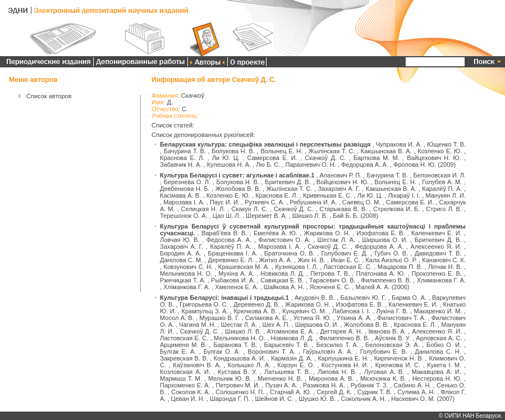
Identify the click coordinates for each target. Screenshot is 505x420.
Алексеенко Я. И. (436, 246)
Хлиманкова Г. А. (441, 280)
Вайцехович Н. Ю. (434, 158)
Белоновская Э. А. (392, 345)
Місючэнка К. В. (383, 378)
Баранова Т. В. (236, 345)
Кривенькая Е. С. (327, 195)
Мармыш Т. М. (181, 378)
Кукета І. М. (444, 365)
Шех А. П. (276, 325)
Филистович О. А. (285, 240)
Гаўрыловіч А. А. (328, 351)
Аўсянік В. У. (392, 338)
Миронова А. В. (331, 378)
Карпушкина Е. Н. (343, 358)
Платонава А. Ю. (380, 273)
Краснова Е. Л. (182, 158)
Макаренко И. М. (438, 311)
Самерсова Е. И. (272, 158)
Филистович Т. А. (401, 318)
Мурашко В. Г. (219, 318)
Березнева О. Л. (187, 182)
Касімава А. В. (180, 195)
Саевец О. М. (362, 202)
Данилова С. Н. (438, 351)
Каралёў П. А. (442, 189)
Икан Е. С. (345, 260)
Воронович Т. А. (272, 351)
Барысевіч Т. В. (286, 345)
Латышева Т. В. (287, 372)
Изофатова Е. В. (381, 233)
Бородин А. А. (181, 253)
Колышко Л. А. (249, 365)
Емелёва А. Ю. (276, 233)
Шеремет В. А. (267, 216)
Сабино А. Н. (413, 385)
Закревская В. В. (184, 358)
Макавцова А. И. (437, 372)
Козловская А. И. (185, 372)
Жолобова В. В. (238, 189)
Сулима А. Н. (416, 392)
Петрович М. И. (237, 385)
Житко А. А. (275, 260)
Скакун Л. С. (249, 209)
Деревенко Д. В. (256, 304)
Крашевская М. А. (244, 267)
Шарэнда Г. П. (230, 399)
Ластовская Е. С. (347, 267)
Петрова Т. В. (330, 273)
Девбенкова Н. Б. (185, 189)
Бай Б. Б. (346, 216)
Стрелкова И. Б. (396, 209)
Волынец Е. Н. (281, 151)
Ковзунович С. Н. (188, 267)
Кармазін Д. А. (292, 358)
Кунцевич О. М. (304, 311)
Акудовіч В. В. (315, 298)
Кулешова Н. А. (229, 165)
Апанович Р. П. (341, 175)
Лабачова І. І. (351, 311)
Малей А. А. (373, 287)
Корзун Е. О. (296, 365)
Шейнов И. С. (274, 399)
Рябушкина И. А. (313, 202)
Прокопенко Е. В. (437, 273)
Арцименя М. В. (183, 345)
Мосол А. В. (177, 318)
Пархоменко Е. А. (185, 385)
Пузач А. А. (282, 385)
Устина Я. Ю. (312, 318)
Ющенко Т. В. (446, 144)
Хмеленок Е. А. (237, 287)
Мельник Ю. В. (230, 378)
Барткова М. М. (377, 158)
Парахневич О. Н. (310, 165)
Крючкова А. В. (255, 311)
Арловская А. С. (439, 338)
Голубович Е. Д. (344, 253)
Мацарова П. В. (400, 267)
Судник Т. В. (375, 392)
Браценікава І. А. (233, 253)
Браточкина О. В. (290, 253)
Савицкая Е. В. (282, 280)
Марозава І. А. (184, 202)
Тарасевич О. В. (332, 280)
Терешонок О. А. (184, 216)
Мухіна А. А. (236, 273)
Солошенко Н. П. (240, 392)
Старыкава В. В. (343, 209)
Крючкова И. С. (398, 365)
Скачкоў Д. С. (325, 158)
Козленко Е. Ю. (440, 151)
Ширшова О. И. (385, 240)
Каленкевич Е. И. (437, 233)
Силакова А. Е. (267, 318)
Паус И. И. (225, 202)
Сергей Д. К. (334, 392)
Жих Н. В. (311, 260)
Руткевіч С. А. (265, 202)
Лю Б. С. (268, 165)
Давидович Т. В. (438, 253)
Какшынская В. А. (386, 151)
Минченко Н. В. (280, 378)
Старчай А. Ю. (291, 392)
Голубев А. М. (442, 182)
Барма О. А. (409, 298)
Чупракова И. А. (399, 144)
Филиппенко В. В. (386, 280)
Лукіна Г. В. (392, 311)
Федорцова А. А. (365, 165)
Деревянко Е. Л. (231, 260)
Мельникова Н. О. (186, 273)
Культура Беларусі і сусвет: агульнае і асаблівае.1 (237, 175)
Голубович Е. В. (384, 351)
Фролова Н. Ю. (415, 165)
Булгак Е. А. (178, 351)
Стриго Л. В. (444, 209)
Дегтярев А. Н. (341, 331)
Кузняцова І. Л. (296, 267)
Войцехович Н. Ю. (343, 182)
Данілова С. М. (181, 260)
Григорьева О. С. (204, 304)
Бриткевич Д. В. (288, 182)
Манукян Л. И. (446, 195)
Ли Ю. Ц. (226, 158)
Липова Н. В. (337, 372)
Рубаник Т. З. (369, 385)
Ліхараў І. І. (404, 195)
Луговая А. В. (384, 372)
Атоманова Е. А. (291, 331)
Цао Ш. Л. (227, 216)
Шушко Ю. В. (317, 399)
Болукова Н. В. (233, 151)
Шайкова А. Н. (284, 287)
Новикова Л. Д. (282, 273)
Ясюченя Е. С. (330, 287)
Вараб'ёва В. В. (224, 233)
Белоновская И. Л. (439, 175)
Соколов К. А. (191, 392)
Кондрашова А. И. (240, 358)
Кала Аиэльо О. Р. (391, 260)
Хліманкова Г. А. (187, 287)
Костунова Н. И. (345, 365)
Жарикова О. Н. (327, 233)
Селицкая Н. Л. (203, 209)
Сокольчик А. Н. (364, 399)
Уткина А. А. (354, 318)
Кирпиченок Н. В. (399, 358)
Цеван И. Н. (188, 399)
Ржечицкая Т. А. (183, 280)
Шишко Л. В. (310, 216)
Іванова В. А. (387, 331)
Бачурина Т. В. (185, 151)
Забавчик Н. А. (181, 165)
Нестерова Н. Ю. (437, 378)
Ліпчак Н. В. (445, 267)
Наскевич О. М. (413, 399)
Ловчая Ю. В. (180, 240)
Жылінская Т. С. (332, 151)
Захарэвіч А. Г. (339, 189)
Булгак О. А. (222, 351)
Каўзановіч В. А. (197, 365)
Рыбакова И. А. (233, 280)
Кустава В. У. (237, 372)
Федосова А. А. (229, 240)
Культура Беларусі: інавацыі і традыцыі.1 (224, 298)
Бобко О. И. (444, 345)
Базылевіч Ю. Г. (363, 298)
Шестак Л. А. (337, 240)
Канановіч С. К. (444, 260)
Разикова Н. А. (324, 385)
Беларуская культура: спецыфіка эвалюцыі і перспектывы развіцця (265, 144)
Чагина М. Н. (197, 325)
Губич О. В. (391, 253)
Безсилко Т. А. (338, 345)
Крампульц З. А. (205, 311)
